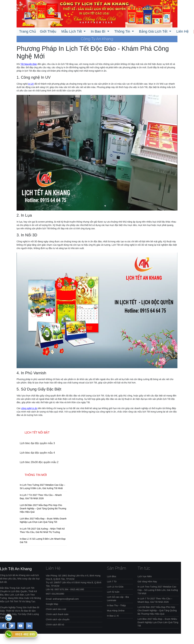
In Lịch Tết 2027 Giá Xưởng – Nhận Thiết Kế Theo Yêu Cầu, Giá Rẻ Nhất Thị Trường (42, 530)
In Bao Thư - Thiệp (116, 605)
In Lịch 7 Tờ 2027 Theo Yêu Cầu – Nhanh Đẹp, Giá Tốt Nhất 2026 (41, 497)
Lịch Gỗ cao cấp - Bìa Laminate (118, 599)
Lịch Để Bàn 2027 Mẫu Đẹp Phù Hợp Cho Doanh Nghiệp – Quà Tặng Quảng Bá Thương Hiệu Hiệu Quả (43, 508)
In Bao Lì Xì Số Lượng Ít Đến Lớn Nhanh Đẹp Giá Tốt (43, 541)
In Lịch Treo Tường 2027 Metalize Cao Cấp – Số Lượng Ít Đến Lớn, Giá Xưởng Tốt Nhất (42, 487)
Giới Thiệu (48, 31)
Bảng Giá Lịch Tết (154, 31)
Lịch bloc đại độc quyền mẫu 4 (37, 453)
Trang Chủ (28, 31)
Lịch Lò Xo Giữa (115, 587)
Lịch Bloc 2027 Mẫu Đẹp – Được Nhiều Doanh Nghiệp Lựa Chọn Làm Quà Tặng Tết (43, 520)
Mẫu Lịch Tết (72, 31)
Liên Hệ (182, 31)
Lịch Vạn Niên (145, 576)
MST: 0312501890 (55, 594)
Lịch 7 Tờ (112, 582)
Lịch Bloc (112, 576)
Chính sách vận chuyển (58, 619)
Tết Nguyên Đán (29, 64)
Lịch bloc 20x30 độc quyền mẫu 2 (39, 462)
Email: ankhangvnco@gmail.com (62, 599)
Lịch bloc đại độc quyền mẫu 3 (37, 443)
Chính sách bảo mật (56, 609)
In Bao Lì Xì (113, 616)
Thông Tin (123, 31)
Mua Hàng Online (116, 611)
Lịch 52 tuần (113, 592)
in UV (31, 84)
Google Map (52, 604)
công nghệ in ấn (29, 408)
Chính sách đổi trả (55, 625)
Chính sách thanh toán (57, 614)
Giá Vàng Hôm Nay (147, 582)
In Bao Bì (99, 31)
